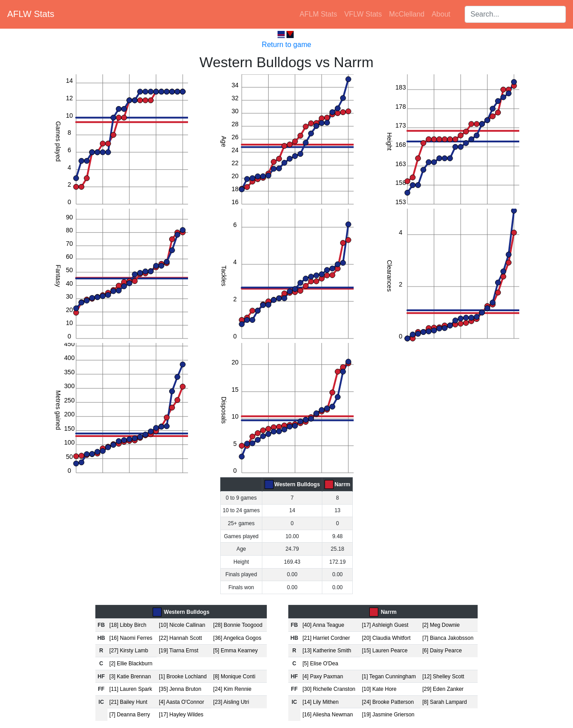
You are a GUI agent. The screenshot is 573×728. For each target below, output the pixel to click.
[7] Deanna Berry (130, 715)
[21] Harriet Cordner (326, 638)
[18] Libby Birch (128, 625)
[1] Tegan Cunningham (389, 677)
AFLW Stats (31, 14)
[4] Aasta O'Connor (182, 702)
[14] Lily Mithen (321, 702)
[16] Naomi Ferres (131, 638)
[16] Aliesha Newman (328, 715)
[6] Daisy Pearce (442, 651)
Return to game (286, 45)
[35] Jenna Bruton (180, 689)
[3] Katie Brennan (130, 677)
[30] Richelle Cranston (329, 689)
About (441, 14)
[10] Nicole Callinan (182, 625)
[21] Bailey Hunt (128, 702)
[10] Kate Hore (379, 689)
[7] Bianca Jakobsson (448, 638)
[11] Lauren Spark (130, 689)
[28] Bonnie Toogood (238, 625)
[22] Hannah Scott (180, 638)
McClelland (407, 14)
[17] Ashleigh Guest (385, 625)
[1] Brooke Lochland (183, 677)
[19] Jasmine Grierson (388, 715)
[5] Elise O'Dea (321, 664)
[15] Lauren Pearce (385, 651)
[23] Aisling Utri (231, 702)
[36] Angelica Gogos (237, 638)
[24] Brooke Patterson (388, 702)
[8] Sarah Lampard (445, 702)
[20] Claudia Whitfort (386, 638)
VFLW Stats (363, 14)
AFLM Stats (318, 14)
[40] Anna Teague (323, 625)
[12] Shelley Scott (443, 677)
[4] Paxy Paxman (323, 677)
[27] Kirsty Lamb (129, 651)
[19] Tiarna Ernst (179, 651)
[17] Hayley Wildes (181, 715)
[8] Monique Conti (234, 677)
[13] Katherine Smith (327, 651)
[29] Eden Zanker (443, 689)
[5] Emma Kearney (235, 651)
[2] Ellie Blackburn (131, 664)
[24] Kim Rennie (232, 689)
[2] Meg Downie (441, 625)
